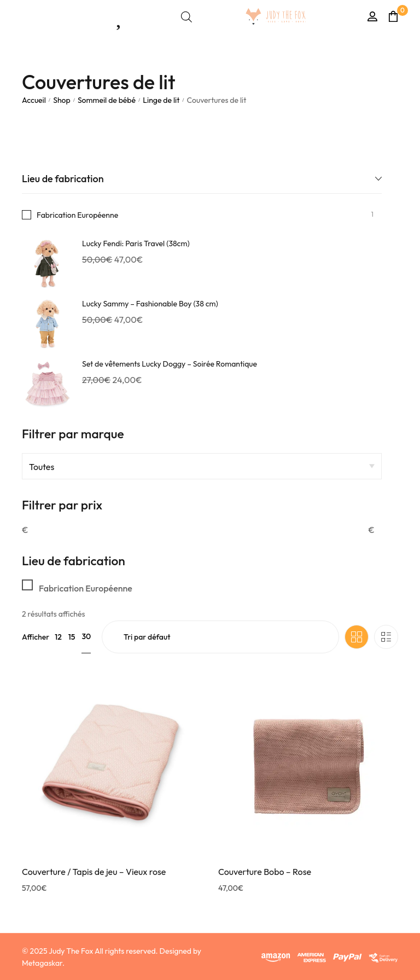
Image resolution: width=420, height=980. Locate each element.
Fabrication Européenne (77, 215)
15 (72, 637)
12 (58, 637)
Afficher (36, 637)
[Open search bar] (186, 17)
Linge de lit (161, 100)
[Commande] (220, 637)
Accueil (34, 100)
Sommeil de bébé (107, 100)
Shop (62, 100)
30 (86, 636)
